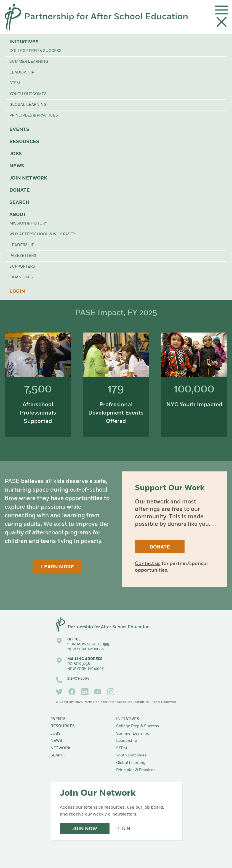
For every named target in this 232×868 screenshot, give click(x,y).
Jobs (16, 154)
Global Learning (28, 105)
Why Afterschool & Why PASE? (42, 234)
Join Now (85, 829)
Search (19, 203)
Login (17, 291)
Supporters (22, 267)
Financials (21, 277)
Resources (24, 142)
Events (19, 130)
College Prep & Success (35, 51)
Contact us (148, 564)
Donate (20, 190)
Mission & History (28, 224)
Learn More (58, 567)
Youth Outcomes (28, 94)
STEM (15, 83)
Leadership (22, 72)
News (17, 166)
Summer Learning (29, 62)
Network (60, 748)
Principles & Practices (34, 116)
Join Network (28, 178)
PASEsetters (23, 256)
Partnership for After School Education (106, 17)
